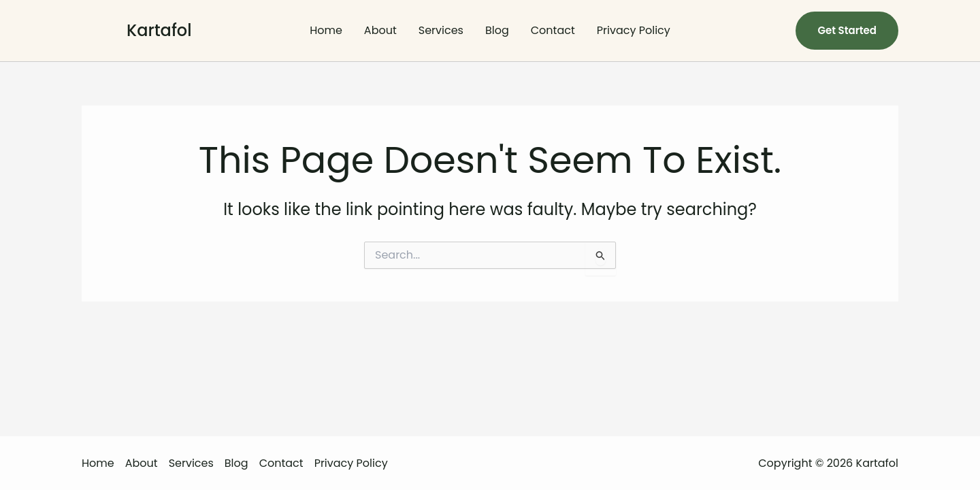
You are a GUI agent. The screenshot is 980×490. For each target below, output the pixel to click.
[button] (847, 31)
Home (326, 30)
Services (441, 30)
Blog (497, 30)
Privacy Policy (634, 30)
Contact (553, 30)
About (380, 30)
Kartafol (159, 30)
